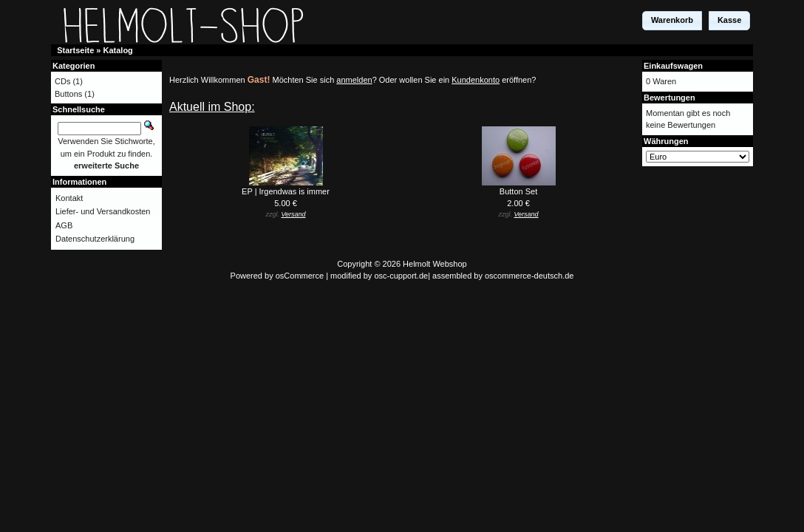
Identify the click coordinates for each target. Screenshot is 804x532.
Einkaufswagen (673, 66)
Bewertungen (670, 98)
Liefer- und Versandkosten (103, 211)
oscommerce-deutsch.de (529, 276)
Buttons (68, 94)
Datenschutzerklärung (95, 239)
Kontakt (69, 198)
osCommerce (300, 276)
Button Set (518, 191)
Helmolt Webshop (435, 264)
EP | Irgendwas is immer (286, 191)
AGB (64, 225)
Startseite (75, 50)
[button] (672, 21)
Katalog (118, 50)
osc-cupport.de (401, 276)
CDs (62, 81)
